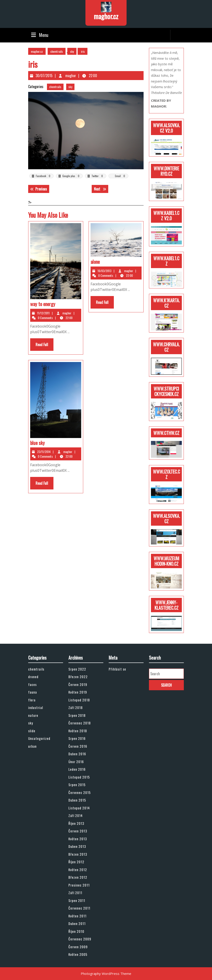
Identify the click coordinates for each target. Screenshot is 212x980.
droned (33, 677)
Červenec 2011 (79, 908)
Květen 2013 (78, 839)
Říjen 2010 (76, 931)
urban (32, 746)
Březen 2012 (78, 877)
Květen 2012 (78, 870)
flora (32, 700)
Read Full (45, 346)
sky (72, 51)
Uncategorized (39, 738)
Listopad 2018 (79, 700)
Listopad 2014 (79, 808)
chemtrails (57, 51)
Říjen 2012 (76, 862)
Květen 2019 (78, 692)
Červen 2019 (78, 684)
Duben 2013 (77, 846)
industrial (36, 707)
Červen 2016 (78, 746)
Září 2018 (76, 707)
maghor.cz (106, 16)
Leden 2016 (77, 769)
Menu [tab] (39, 35)
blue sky (37, 443)
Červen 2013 (78, 831)
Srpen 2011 (77, 900)
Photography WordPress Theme (106, 974)
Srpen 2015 (77, 785)
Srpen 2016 (77, 738)
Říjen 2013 (76, 823)
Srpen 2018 (77, 715)
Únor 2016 (76, 762)
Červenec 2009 (80, 939)
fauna (33, 692)
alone (95, 262)
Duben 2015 (77, 800)
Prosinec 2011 (79, 885)
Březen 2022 (78, 677)
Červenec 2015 (80, 792)
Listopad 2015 (79, 777)
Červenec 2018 (80, 723)
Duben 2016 (77, 754)
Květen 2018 (78, 731)
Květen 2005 (78, 954)
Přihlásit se (117, 669)
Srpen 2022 (77, 669)
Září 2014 (76, 815)
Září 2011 (75, 893)
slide (32, 731)
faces (32, 684)
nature (33, 715)
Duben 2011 (77, 923)
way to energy (43, 304)
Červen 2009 (78, 947)
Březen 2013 (78, 854)
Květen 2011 (77, 916)
